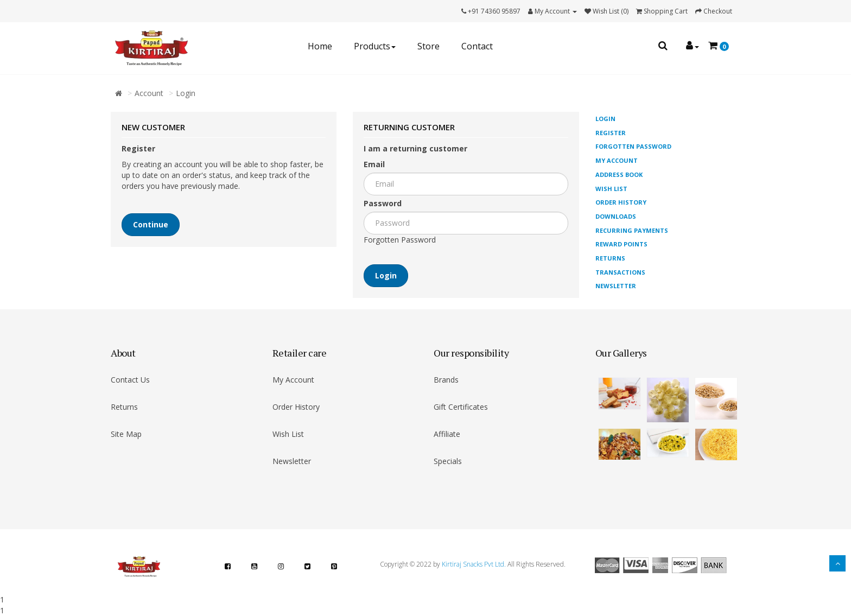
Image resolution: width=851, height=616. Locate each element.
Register (611, 133)
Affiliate (447, 434)
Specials (448, 461)
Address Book (619, 174)
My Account (617, 160)
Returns (610, 258)
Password (383, 203)
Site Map (126, 434)
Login (186, 93)
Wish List (611, 189)
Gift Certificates (461, 407)
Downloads (616, 216)
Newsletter (616, 286)
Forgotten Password (400, 240)
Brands (446, 380)
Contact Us (130, 380)
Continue (151, 224)
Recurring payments (632, 230)
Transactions (620, 272)
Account (149, 93)
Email (374, 164)
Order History (621, 202)
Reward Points (621, 244)
